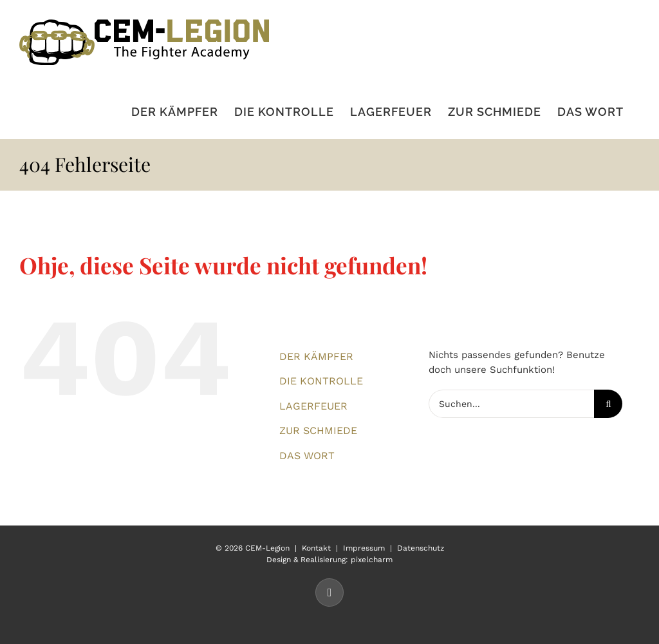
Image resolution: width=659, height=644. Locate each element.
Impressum (364, 548)
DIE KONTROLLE (321, 381)
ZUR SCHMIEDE (318, 431)
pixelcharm (372, 560)
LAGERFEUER (313, 406)
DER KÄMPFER (316, 356)
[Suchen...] (511, 404)
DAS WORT (307, 456)
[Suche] (608, 404)
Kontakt (316, 548)
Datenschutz (421, 548)
